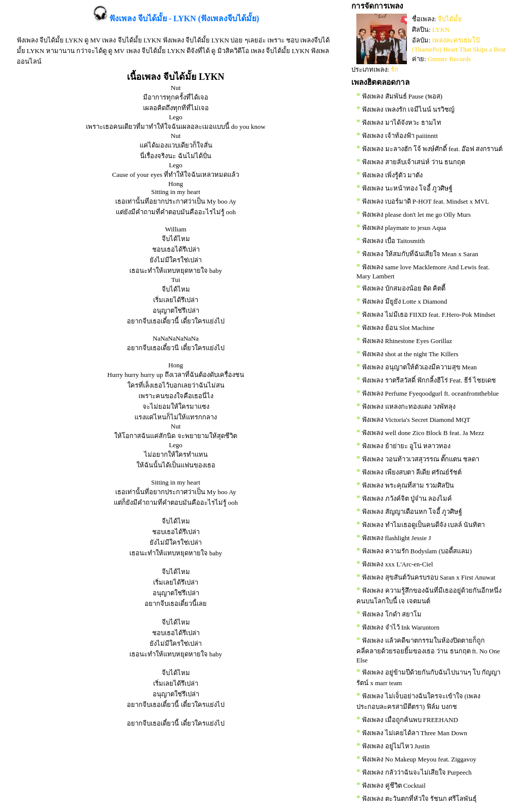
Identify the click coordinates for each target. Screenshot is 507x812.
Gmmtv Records (449, 59)
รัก (395, 69)
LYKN (441, 30)
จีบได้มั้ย (450, 19)
